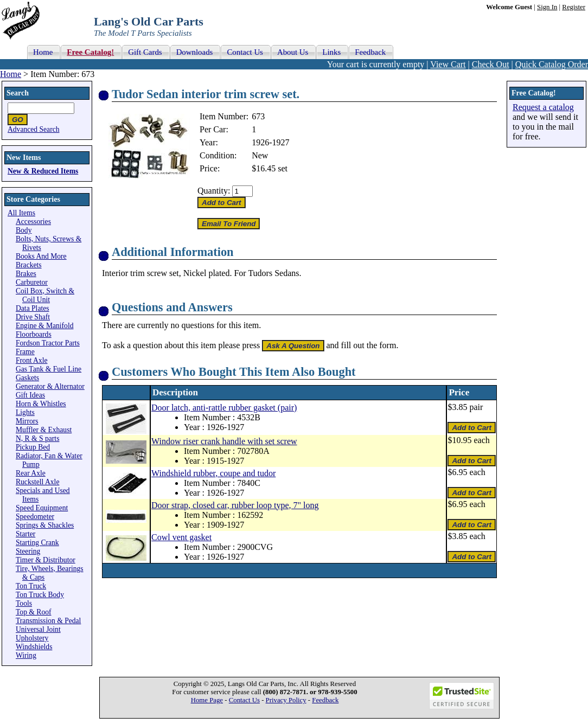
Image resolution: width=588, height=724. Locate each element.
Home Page (207, 700)
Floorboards (34, 334)
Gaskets (27, 378)
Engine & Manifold (44, 326)
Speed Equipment (42, 508)
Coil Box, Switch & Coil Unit (45, 295)
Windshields (34, 647)
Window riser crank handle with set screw (224, 441)
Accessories (33, 222)
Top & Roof (34, 612)
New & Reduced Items (43, 171)
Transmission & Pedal (48, 621)
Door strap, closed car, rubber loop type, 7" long (235, 505)
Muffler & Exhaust (44, 430)
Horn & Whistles (41, 404)
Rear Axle (31, 473)
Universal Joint (38, 629)
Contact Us (244, 700)
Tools (24, 603)
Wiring (26, 655)
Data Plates (33, 308)
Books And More (41, 256)
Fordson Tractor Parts (48, 343)
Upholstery (32, 638)
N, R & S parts (37, 438)
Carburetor (32, 282)
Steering (28, 551)
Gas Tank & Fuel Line (49, 369)
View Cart (448, 64)
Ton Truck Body (40, 595)
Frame (25, 352)
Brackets (29, 265)
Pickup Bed (33, 447)
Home (11, 74)
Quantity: (214, 191)
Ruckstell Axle (37, 482)
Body (24, 230)
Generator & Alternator (50, 386)
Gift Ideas (30, 395)
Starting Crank (37, 543)
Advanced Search (34, 129)
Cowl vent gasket (181, 537)
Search (18, 93)
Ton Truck (31, 586)
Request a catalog (543, 107)
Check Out (491, 64)
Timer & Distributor (46, 560)
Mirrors (27, 421)
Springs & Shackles (45, 525)
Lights (25, 412)
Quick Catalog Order (552, 64)
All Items (21, 213)
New (260, 155)
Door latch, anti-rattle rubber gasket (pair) (224, 408)
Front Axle (32, 360)
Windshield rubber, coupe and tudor (213, 473)
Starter (25, 534)
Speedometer (35, 517)
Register (574, 7)
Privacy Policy (286, 700)
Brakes (26, 274)
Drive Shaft (33, 317)
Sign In (547, 7)
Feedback (325, 700)
